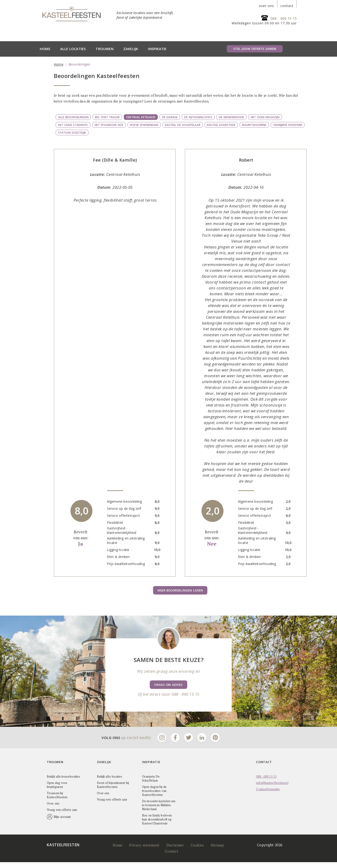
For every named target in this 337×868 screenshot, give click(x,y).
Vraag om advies (168, 685)
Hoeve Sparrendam (144, 125)
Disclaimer (175, 845)
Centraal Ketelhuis (141, 117)
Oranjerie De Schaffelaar (151, 778)
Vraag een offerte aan (62, 810)
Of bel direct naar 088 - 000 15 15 (169, 694)
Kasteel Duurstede (221, 125)
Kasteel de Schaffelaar (183, 125)
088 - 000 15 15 (284, 18)
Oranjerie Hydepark (288, 125)
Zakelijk (131, 49)
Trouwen (104, 49)
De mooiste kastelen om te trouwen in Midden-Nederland (159, 805)
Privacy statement (144, 845)
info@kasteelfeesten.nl (272, 783)
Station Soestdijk (72, 133)
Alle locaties (73, 49)
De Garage (170, 117)
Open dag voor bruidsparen (57, 785)
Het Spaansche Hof (109, 125)
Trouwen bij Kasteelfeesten (57, 795)
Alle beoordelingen (73, 117)
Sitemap (218, 845)
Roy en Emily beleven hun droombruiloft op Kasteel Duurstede (157, 819)
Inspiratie (157, 49)
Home (45, 49)
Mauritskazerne (254, 125)
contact (287, 6)
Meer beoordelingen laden (180, 590)
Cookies (197, 845)
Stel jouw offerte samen (255, 49)
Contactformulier (268, 789)
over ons (266, 6)
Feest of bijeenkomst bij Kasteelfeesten (113, 785)
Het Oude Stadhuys (73, 125)
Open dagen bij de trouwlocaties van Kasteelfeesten (154, 791)
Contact (171, 851)
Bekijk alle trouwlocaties (64, 776)
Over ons (53, 803)
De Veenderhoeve (231, 117)
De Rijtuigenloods (198, 117)
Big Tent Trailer (107, 117)
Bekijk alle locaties (110, 776)
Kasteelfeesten (63, 845)
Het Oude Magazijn (265, 117)
